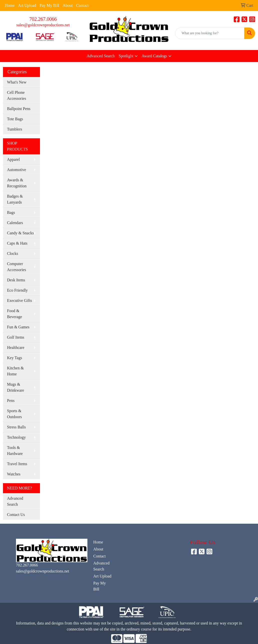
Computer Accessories (16, 267)
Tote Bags (15, 119)
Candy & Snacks (20, 233)
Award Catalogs (154, 56)
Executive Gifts (19, 300)
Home (10, 5)
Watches (14, 474)
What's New (17, 82)
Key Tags (14, 358)
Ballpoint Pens (19, 109)
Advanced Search (101, 56)
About (68, 5)
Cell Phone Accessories (16, 95)
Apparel (13, 159)
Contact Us (16, 515)
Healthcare (16, 348)
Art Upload (27, 5)
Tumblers (15, 129)
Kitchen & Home (15, 371)
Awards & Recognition (17, 183)
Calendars (15, 223)
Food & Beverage (14, 314)
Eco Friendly (17, 290)
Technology (16, 437)
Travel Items (17, 464)
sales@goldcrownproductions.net (43, 25)
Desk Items (16, 280)
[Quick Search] (210, 33)
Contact (82, 5)
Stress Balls (16, 427)
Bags (11, 212)
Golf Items (16, 337)
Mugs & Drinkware (15, 387)
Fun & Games (18, 327)
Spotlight (126, 56)
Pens (11, 401)
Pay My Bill (49, 5)
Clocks (12, 253)
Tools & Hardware (15, 451)
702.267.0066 (43, 19)
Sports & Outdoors (14, 414)
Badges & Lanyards (15, 199)
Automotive (16, 170)
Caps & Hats (17, 243)
